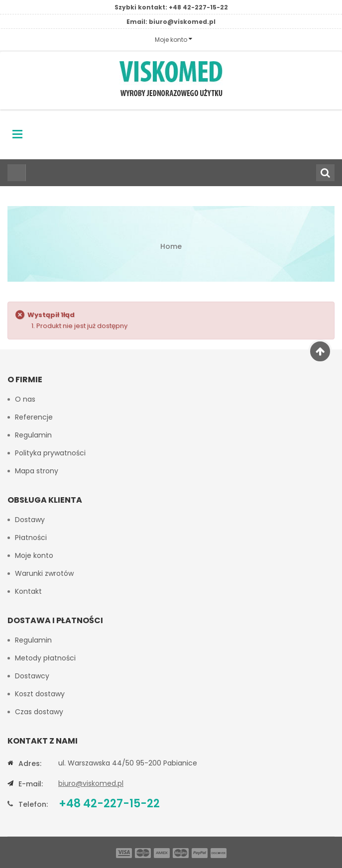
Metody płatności (45, 658)
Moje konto (34, 555)
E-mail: (31, 784)
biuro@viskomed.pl (182, 22)
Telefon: (33, 804)
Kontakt (28, 591)
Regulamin (33, 435)
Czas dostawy (39, 712)
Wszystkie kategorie (14, 173)
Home (171, 246)
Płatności (31, 538)
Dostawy (30, 520)
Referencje (34, 417)
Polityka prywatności (50, 453)
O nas (25, 399)
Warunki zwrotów (44, 573)
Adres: (30, 763)
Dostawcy (32, 676)
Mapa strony (37, 471)
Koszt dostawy (40, 694)
